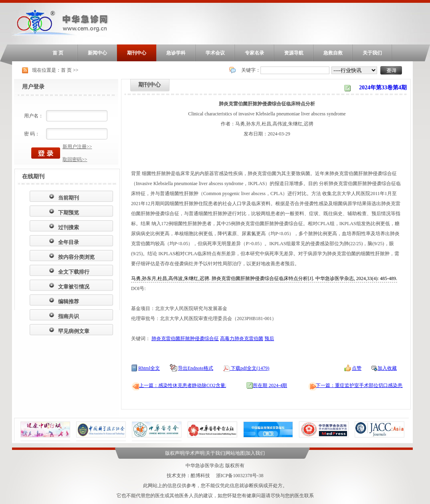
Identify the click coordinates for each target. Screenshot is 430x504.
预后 (269, 339)
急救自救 (333, 53)
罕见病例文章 (74, 331)
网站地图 (235, 453)
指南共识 (69, 316)
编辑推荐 (69, 301)
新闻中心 (97, 53)
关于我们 (372, 53)
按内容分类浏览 (76, 257)
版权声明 (175, 453)
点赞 (357, 368)
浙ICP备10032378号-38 (240, 476)
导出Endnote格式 (196, 368)
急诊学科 (176, 53)
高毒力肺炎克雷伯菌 (242, 339)
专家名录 (254, 53)
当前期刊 (69, 198)
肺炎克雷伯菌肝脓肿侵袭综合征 (185, 339)
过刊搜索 (69, 227)
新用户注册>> (77, 147)
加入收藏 (387, 368)
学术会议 (215, 53)
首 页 (58, 53)
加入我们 (255, 453)
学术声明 (195, 453)
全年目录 (69, 242)
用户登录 (33, 87)
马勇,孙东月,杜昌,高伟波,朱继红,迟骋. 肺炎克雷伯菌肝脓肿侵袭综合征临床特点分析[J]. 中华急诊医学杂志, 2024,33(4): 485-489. (264, 278)
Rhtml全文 (149, 368)
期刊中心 (137, 53)
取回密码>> (75, 159)
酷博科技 (200, 476)
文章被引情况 (74, 287)
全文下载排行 (74, 272)
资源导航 (294, 53)
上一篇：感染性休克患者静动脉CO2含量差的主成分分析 (199, 385)
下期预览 (69, 213)
